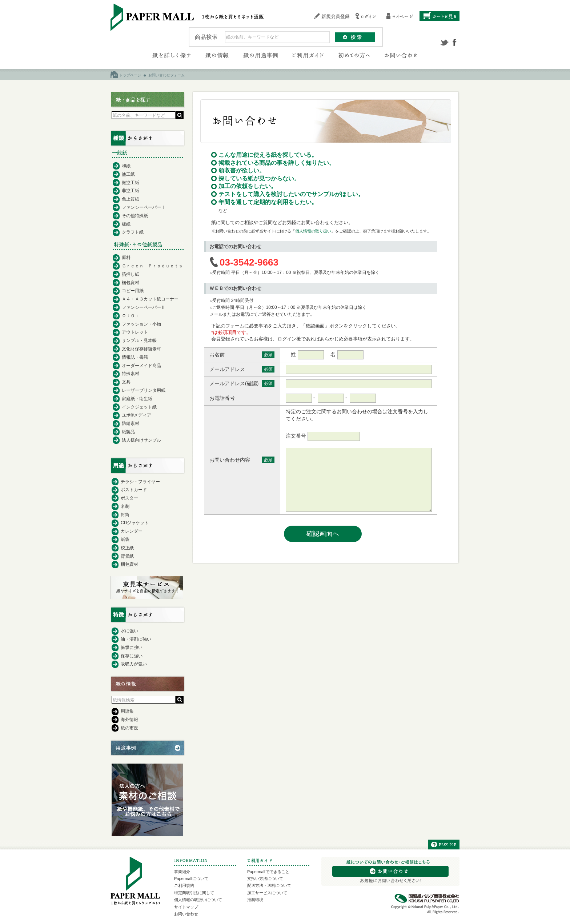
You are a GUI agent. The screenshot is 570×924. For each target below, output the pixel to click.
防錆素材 (131, 423)
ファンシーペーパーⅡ (144, 307)
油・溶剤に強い (136, 639)
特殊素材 (131, 374)
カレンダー (132, 531)
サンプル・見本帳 (139, 340)
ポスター (129, 498)
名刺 (125, 506)
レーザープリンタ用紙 (144, 390)
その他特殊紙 (135, 216)
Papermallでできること (268, 872)
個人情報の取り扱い (313, 231)
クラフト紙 (133, 232)
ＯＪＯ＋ (131, 316)
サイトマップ (186, 907)
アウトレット (135, 332)
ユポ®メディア (137, 415)
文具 (126, 382)
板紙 (126, 224)
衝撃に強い (132, 648)
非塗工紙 (131, 191)
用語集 (127, 711)
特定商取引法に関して (194, 893)
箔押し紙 (131, 274)
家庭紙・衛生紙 (137, 399)
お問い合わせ (186, 914)
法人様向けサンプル (141, 440)
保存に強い (132, 656)
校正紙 (127, 548)
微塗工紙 (131, 183)
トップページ (130, 75)
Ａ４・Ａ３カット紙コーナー (150, 299)
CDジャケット (135, 523)
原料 (126, 258)
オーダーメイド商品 (141, 366)
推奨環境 (255, 900)
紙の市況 (129, 728)
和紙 (126, 166)
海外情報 (129, 720)
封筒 (125, 515)
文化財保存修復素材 (141, 349)
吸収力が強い (134, 664)
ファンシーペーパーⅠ (144, 207)
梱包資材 (131, 283)
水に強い (129, 631)
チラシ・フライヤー (140, 482)
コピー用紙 (133, 291)
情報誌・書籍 (135, 357)
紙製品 (128, 432)
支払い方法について (265, 879)
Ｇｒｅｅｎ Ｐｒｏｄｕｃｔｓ (152, 266)
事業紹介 (182, 872)
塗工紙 (128, 174)
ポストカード (134, 490)
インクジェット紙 (139, 407)
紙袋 (125, 539)
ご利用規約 (184, 885)
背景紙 (127, 556)
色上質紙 (131, 199)
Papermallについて (191, 879)
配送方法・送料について (269, 885)
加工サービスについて (267, 893)
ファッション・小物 (141, 324)
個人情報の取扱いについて (198, 900)
